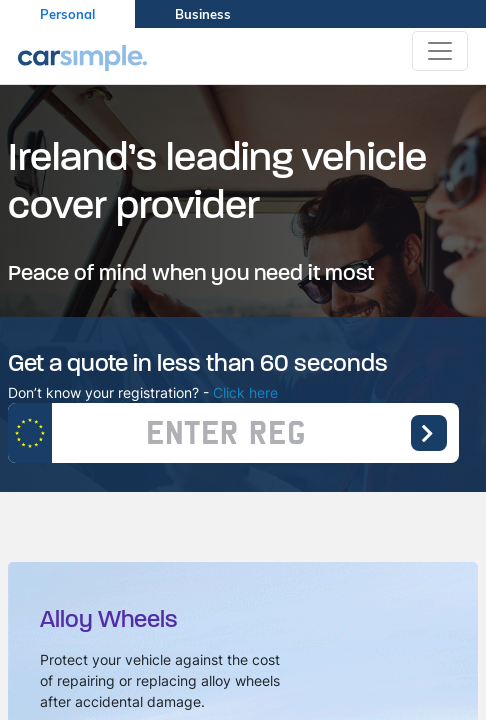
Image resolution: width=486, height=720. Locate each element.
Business (203, 14)
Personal (67, 14)
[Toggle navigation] (440, 51)
